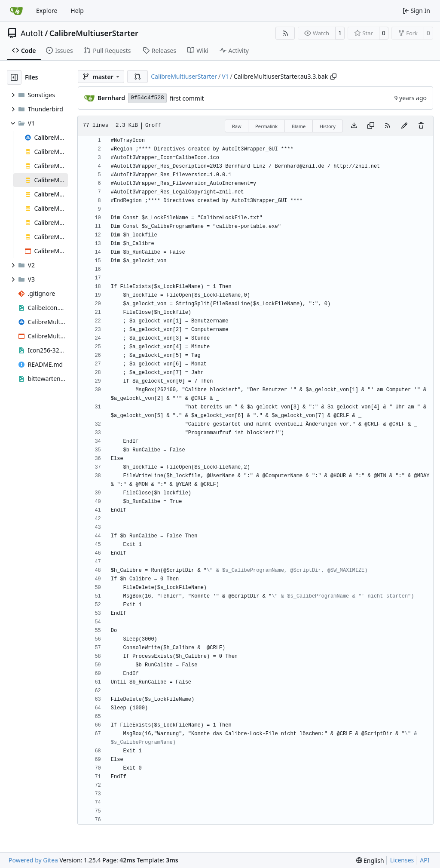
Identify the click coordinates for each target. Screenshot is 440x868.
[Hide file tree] (14, 77)
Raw (237, 126)
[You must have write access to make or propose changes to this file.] (421, 126)
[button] (137, 77)
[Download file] (354, 126)
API (425, 860)
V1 (225, 76)
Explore (47, 11)
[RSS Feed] (285, 33)
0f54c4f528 (147, 98)
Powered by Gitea (33, 860)
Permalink (266, 126)
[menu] (370, 860)
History (328, 126)
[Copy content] (371, 126)
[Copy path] (333, 77)
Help (77, 11)
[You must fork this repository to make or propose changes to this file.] (404, 126)
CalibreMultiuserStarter (94, 33)
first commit (187, 98)
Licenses (402, 860)
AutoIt (32, 33)
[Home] (16, 11)
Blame (299, 126)
